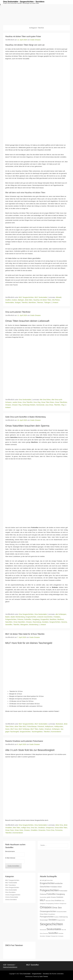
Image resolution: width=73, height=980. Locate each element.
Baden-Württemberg (18, 617)
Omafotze (42, 828)
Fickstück (41, 726)
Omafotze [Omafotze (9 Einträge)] (58, 900)
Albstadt (59, 297)
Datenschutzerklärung (10, 967)
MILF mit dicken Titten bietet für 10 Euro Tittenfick (25, 634)
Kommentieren (56, 732)
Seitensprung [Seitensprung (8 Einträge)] (63, 917)
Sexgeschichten (55, 622)
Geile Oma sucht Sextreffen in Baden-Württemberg (26, 417)
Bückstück (59, 724)
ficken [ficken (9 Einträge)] (60, 887)
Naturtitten (9, 622)
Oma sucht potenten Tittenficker (18, 312)
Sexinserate (40, 405)
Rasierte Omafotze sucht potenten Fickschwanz (24, 741)
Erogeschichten (31, 617)
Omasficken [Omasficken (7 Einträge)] (52, 914)
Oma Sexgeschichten (26, 614)
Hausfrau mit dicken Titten (42, 300)
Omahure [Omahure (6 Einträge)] (57, 904)
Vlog (63, 405)
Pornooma (59, 830)
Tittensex (40, 302)
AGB (5, 965)
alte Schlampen (61, 614)
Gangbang (36, 619)
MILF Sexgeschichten (26, 297)
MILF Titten (34, 729)
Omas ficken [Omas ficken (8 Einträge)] (44, 914)
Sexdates (45, 622)
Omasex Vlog (17, 405)
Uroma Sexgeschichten (13, 895)
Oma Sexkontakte (25, 400)
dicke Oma (59, 825)
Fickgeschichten (11, 619)
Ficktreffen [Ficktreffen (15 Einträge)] (51, 894)
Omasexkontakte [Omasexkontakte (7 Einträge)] (62, 912)
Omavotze (42, 830)
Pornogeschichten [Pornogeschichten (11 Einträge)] (47, 917)
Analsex (14, 300)
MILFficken (56, 300)
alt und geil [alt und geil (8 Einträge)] (43, 880)
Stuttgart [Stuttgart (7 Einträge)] (48, 936)
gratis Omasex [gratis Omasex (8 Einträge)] (51, 897)
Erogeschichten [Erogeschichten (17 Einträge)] (47, 883)
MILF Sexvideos (11, 885)
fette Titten (17, 828)
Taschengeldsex (37, 732)
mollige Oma (25, 828)
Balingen (21, 300)
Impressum (11, 965)
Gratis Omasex (35, 40)
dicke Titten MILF (20, 726)
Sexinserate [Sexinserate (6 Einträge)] (43, 930)
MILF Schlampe (24, 729)
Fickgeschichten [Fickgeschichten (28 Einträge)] (49, 890)
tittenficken (32, 302)
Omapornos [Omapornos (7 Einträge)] (63, 903)
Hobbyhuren (49, 726)
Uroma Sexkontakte (12, 897)
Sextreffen (9, 625)
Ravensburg (37, 622)
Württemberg (34, 625)
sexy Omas (49, 405)
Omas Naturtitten (19, 622)
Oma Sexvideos (10, 892)
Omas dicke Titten (61, 828)
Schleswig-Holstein (29, 405)
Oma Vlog (37, 402)
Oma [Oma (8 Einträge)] (53, 901)
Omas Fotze (10, 830)
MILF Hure (14, 729)
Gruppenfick (45, 619)
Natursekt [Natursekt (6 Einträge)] (48, 901)
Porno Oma (50, 830)
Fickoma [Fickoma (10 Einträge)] (43, 894)
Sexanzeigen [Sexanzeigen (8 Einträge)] (44, 920)
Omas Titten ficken (48, 402)
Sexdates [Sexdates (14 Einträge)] (53, 920)
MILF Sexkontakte (41, 297)
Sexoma (64, 622)
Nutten (41, 729)
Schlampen (56, 729)
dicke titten (29, 300)
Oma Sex (34, 828)
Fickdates (57, 617)
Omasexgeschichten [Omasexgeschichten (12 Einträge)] (48, 911)
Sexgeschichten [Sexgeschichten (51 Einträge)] (51, 924)
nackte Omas (17, 402)
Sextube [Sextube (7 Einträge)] (61, 933)
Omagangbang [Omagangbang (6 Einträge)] (50, 904)
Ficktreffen (28, 619)
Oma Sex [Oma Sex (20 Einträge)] (57, 907)
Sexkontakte (10, 302)
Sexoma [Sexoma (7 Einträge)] (46, 933)
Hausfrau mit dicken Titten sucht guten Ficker (23, 36)
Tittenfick (25, 302)
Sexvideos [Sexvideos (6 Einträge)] (43, 936)
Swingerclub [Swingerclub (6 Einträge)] (54, 936)
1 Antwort (55, 302)
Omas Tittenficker (61, 402)
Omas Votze (19, 830)
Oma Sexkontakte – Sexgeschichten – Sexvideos (24, 2)
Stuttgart (18, 302)
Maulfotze (53, 619)
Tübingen (47, 302)
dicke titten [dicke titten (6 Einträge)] (50, 880)
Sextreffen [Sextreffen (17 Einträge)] (53, 933)
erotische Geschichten (45, 617)
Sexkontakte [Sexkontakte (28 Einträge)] (54, 929)
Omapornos (50, 828)
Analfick (8, 300)
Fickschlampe (32, 726)
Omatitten (34, 830)
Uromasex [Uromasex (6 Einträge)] (61, 936)
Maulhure (61, 619)
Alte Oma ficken (45, 400)
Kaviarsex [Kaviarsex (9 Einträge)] (60, 897)
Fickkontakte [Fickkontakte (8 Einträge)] (63, 891)
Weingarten (24, 625)
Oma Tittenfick (27, 402)
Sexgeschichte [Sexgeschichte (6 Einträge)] (61, 920)
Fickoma (20, 619)
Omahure (48, 729)
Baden (8, 617)
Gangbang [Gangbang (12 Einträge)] (61, 894)
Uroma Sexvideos (11, 900)
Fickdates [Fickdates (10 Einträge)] (54, 887)
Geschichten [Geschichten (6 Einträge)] (43, 897)
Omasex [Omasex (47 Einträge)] (46, 907)
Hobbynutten (59, 726)
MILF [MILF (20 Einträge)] (43, 900)
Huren (7, 729)
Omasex (8, 405)
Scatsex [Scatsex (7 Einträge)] (57, 917)
